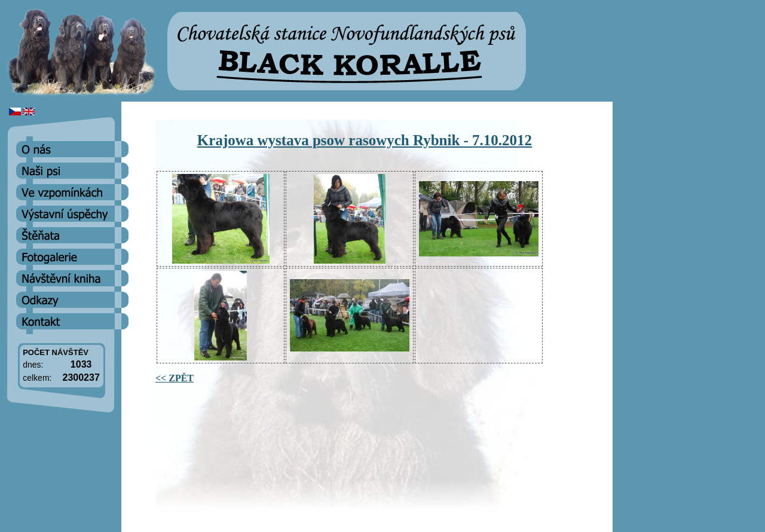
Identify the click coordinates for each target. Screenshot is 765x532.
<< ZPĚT (175, 378)
